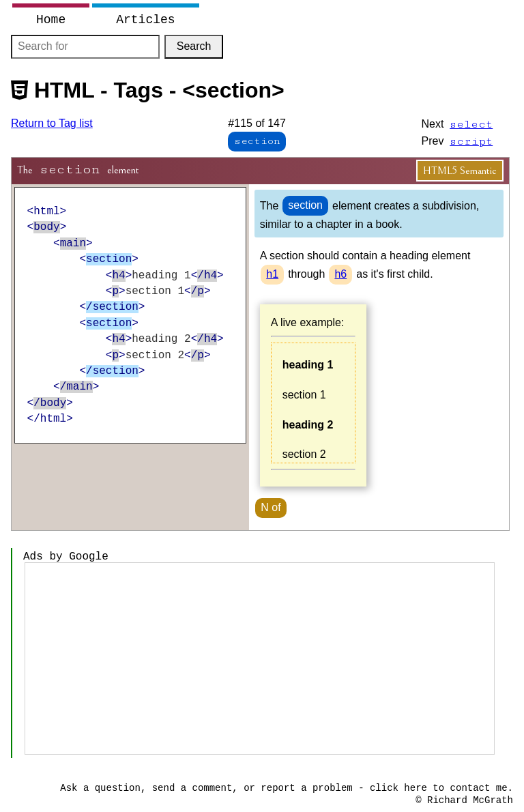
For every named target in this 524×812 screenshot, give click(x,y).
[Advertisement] (260, 658)
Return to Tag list (52, 123)
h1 (272, 274)
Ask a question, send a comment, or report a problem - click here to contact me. (287, 788)
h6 (340, 274)
